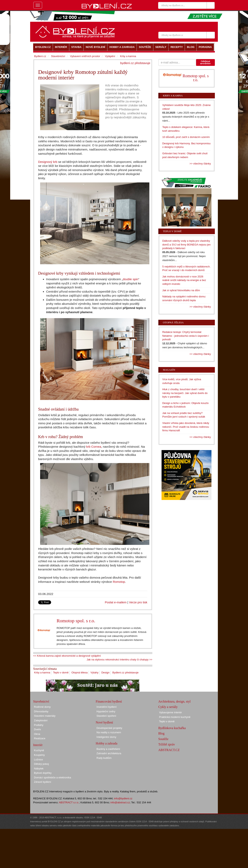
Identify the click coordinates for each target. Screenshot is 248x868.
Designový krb (48, 162)
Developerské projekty (109, 728)
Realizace (40, 738)
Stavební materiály (45, 716)
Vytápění (110, 56)
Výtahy (94, 673)
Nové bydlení (104, 722)
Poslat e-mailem (116, 602)
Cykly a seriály (168, 707)
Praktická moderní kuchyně (175, 717)
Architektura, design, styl (175, 701)
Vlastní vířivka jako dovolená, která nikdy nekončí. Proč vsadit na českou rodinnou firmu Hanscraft (186, 427)
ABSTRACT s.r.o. (69, 802)
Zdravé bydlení (43, 782)
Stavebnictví (58, 56)
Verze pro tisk (138, 602)
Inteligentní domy (106, 737)
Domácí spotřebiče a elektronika (53, 777)
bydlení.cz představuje (135, 63)
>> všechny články (200, 164)
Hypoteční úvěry (106, 711)
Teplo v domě (61, 673)
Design (105, 673)
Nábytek (39, 769)
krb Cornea (94, 447)
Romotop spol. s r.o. (76, 621)
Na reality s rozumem (109, 732)
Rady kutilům (104, 758)
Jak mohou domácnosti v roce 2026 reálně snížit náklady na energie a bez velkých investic (184, 280)
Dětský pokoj (41, 764)
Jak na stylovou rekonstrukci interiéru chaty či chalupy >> (120, 660)
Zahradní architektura (109, 753)
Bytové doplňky (43, 773)
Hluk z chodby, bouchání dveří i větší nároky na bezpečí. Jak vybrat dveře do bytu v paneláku (185, 393)
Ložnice (38, 760)
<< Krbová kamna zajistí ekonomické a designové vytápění (67, 656)
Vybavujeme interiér (171, 712)
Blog (161, 733)
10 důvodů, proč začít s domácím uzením (186, 137)
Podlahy (39, 725)
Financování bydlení (109, 701)
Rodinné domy (42, 707)
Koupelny (39, 755)
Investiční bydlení (106, 707)
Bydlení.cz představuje (125, 673)
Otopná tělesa (80, 673)
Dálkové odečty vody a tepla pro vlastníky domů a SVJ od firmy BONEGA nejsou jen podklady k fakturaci (186, 244)
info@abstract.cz (120, 802)
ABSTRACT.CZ (169, 750)
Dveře (37, 729)
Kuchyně (39, 750)
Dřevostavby (41, 711)
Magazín (169, 370)
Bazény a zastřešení (108, 749)
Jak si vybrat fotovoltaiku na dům (181, 290)
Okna (37, 734)
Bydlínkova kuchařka (172, 728)
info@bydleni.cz (123, 798)
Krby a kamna (42, 673)
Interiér (38, 745)
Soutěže (163, 739)
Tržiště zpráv (167, 744)
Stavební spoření (106, 716)
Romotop (119, 582)
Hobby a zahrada (106, 743)
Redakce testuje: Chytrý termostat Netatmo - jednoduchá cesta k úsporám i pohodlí (186, 336)
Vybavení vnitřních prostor (85, 56)
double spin (130, 279)
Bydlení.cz (40, 56)
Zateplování (41, 720)
